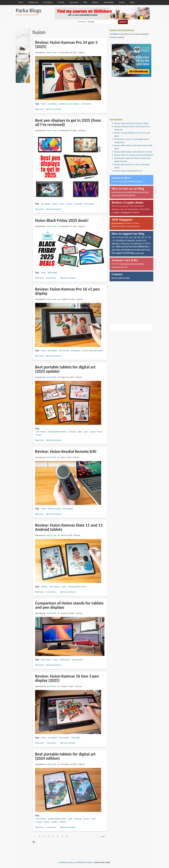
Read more (39, 109)
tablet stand (65, 660)
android (44, 587)
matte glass (76, 351)
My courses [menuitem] (74, 2)
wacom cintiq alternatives (93, 351)
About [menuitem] (132, 2)
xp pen (55, 204)
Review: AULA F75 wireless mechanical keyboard (134, 155)
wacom (69, 204)
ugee (86, 432)
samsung (72, 432)
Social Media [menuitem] (109, 2)
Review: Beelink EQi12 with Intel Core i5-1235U (133, 152)
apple (80, 432)
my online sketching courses (131, 181)
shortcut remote (54, 509)
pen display (52, 104)
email (117, 212)
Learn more (139, 253)
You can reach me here (121, 278)
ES (150, 237)
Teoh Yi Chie (51, 52)
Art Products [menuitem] (48, 2)
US (127, 237)
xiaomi (39, 435)
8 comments (51, 278)
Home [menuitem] (21, 2)
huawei (39, 822)
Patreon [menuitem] (95, 2)
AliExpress (116, 243)
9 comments (51, 743)
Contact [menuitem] (122, 2)
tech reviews (86, 104)
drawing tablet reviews (57, 432)
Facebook (125, 212)
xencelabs (78, 204)
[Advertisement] (129, 96)
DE (139, 237)
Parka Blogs (29, 10)
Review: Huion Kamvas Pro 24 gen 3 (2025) (131, 123)
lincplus (63, 822)
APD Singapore (118, 223)
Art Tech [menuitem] (61, 2)
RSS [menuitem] (85, 2)
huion (43, 104)
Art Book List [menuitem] (33, 2)
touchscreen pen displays (69, 104)
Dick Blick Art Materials (125, 240)
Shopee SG (125, 243)
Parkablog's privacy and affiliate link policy (75, 862)
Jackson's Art (141, 240)
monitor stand (77, 660)
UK (135, 237)
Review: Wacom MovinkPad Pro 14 (128, 171)
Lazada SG (137, 243)
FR (143, 237)
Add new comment (54, 109)
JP (114, 240)
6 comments (51, 592)
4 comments (51, 827)
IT (146, 237)
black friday (52, 273)
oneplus (54, 822)
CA (131, 237)
